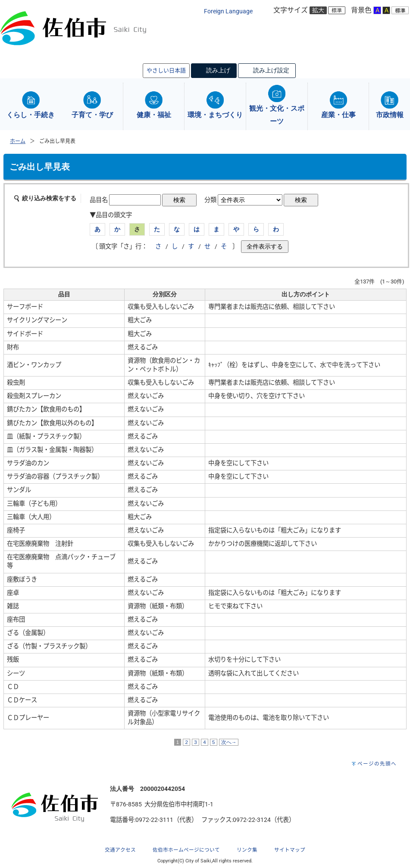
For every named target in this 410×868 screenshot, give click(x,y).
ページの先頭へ (377, 764)
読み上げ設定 (271, 70)
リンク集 (247, 850)
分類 (210, 200)
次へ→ (229, 742)
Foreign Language (228, 11)
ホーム (18, 141)
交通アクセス (120, 850)
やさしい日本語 (166, 70)
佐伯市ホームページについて (186, 850)
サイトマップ (290, 850)
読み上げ (218, 70)
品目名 (99, 200)
